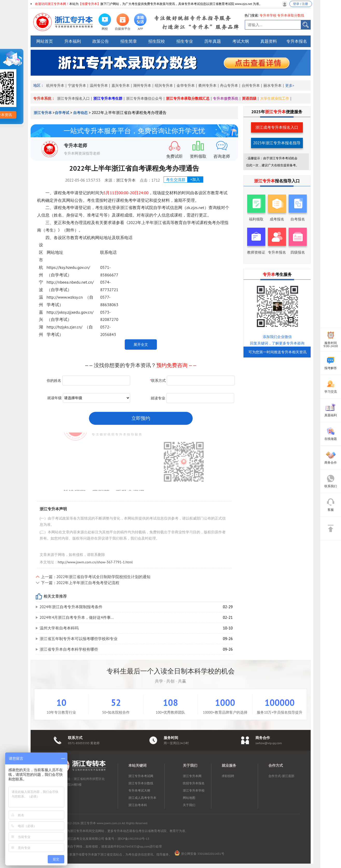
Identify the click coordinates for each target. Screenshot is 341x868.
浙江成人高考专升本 (142, 798)
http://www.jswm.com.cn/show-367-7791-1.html (95, 562)
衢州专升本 (207, 85)
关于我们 (189, 805)
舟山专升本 (229, 85)
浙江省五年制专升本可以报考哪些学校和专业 (79, 639)
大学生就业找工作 (275, 98)
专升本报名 (297, 41)
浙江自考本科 (138, 805)
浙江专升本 (43, 113)
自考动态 (80, 113)
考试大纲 (241, 41)
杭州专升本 (55, 85)
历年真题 (213, 41)
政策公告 (101, 41)
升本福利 (73, 41)
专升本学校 (268, 15)
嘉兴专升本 (121, 85)
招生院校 (157, 41)
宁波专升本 (77, 85)
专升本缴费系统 (226, 98)
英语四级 (249, 98)
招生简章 (129, 41)
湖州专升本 (142, 85)
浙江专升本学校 (194, 790)
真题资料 (269, 41)
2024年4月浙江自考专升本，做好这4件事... (77, 617)
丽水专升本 (273, 85)
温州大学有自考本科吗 (59, 628)
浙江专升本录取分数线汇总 (188, 98)
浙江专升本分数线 (141, 783)
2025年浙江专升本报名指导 (277, 143)
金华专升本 (186, 85)
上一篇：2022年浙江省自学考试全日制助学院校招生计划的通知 (96, 577)
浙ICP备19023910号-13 (133, 839)
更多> (290, 85)
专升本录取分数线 (291, 15)
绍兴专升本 (164, 85)
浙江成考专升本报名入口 (277, 127)
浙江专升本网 (192, 776)
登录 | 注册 (300, 4)
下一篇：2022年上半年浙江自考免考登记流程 (80, 583)
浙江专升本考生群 (108, 98)
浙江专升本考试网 (141, 776)
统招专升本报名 (194, 783)
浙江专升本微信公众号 (144, 98)
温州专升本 (99, 85)
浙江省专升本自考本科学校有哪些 (69, 649)
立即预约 (141, 418)
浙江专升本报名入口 (73, 98)
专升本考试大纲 (139, 790)
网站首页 (45, 41)
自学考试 (62, 113)
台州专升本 (251, 85)
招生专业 (185, 41)
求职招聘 (228, 776)
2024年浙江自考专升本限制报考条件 (71, 607)
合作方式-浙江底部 (281, 776)
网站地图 (189, 798)
